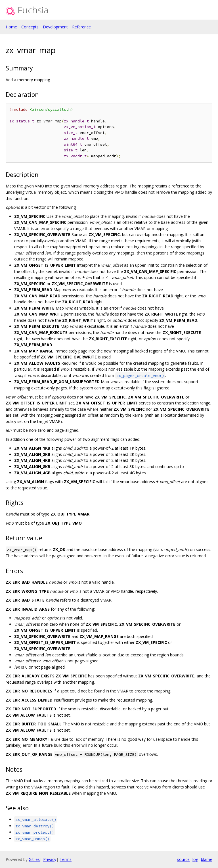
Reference (81, 27)
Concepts (30, 27)
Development (55, 27)
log (195, 859)
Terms (66, 859)
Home (11, 27)
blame (207, 859)
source (183, 859)
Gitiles (34, 859)
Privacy (50, 859)
